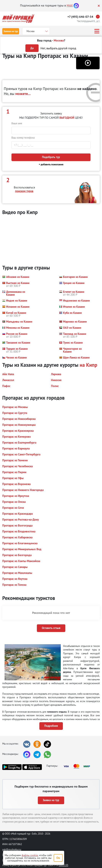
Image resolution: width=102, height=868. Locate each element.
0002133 (64, 865)
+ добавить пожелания (51, 164)
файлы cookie (30, 855)
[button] (88, 63)
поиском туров (24, 191)
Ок (58, 858)
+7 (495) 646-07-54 (80, 17)
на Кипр (88, 365)
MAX (70, 5)
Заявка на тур (11, 31)
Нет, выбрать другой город (58, 48)
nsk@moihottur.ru (12, 849)
